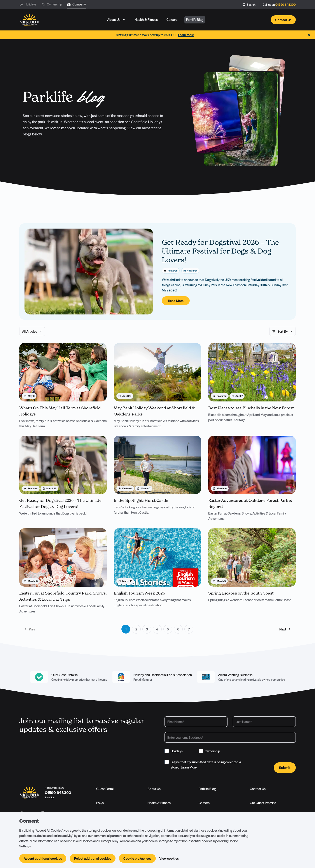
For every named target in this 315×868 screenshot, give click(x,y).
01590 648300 (286, 5)
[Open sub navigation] (116, 20)
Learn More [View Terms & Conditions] (189, 767)
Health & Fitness (159, 803)
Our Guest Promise (263, 803)
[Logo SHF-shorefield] (29, 20)
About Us (154, 789)
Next (285, 629)
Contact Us (258, 789)
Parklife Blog (207, 789)
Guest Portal (105, 789)
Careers (204, 803)
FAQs (100, 803)
